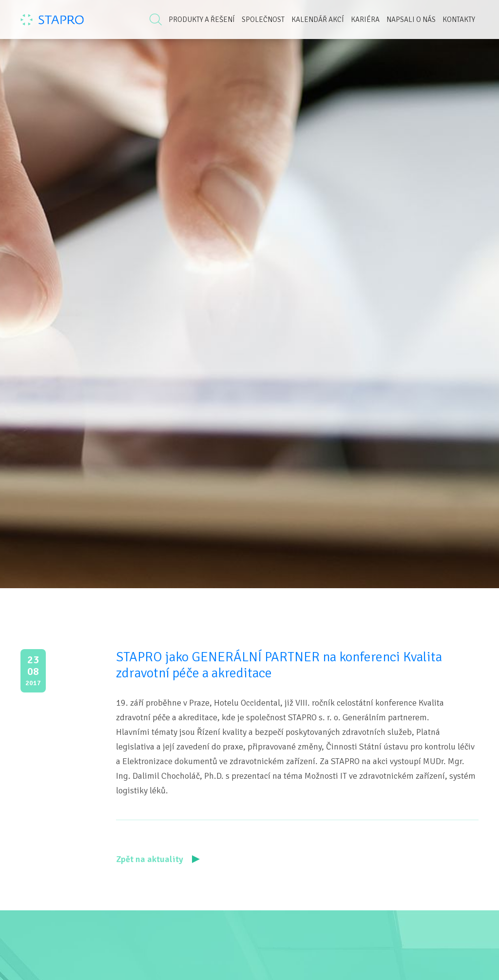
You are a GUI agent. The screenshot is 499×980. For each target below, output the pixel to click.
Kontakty (459, 19)
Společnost (263, 19)
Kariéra (365, 19)
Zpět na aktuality (158, 859)
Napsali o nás (411, 19)
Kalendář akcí (318, 19)
